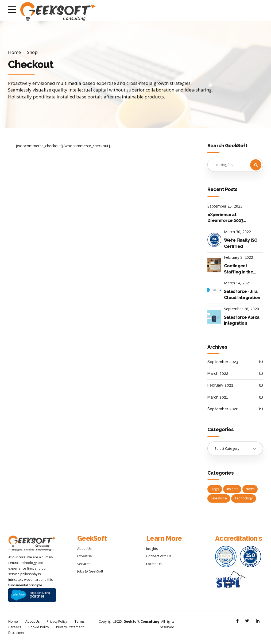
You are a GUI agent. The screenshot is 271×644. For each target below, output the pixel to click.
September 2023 (223, 362)
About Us (84, 549)
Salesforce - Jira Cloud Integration (242, 294)
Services (84, 564)
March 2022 (218, 373)
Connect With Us (159, 556)
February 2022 (220, 385)
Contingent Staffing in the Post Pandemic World (239, 269)
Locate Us (154, 564)
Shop (32, 52)
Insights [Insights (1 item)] (232, 489)
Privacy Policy (57, 621)
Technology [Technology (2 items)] (244, 498)
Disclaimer (16, 633)
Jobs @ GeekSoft (90, 571)
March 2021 (218, 397)
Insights (152, 549)
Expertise (85, 556)
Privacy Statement (70, 627)
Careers (15, 627)
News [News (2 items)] (250, 489)
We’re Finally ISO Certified (241, 243)
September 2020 (223, 409)
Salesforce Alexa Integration (242, 320)
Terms (80, 621)
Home (14, 52)
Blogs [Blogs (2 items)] (215, 489)
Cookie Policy (39, 627)
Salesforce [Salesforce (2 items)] (219, 498)
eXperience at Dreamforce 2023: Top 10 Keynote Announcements (226, 218)
